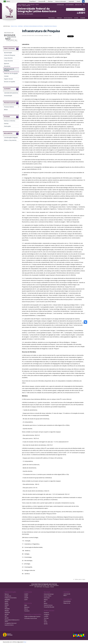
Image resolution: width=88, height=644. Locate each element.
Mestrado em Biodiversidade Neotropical (33, 26)
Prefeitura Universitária (11, 598)
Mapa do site (78, 5)
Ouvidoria (27, 611)
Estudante (83, 18)
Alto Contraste (70, 5)
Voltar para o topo (80, 579)
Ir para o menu (31, 5)
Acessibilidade (67, 601)
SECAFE (7, 618)
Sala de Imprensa (68, 18)
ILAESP (26, 596)
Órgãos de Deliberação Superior (32, 617)
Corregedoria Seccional (11, 623)
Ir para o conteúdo (22, 5)
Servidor (76, 18)
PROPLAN (7, 613)
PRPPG (6, 601)
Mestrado (20, 26)
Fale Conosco (52, 18)
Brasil (8, 1)
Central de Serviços (49, 594)
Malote (46, 600)
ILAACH (26, 594)
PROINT (7, 605)
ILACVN (26, 598)
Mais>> (65, 595)
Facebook (80, 13)
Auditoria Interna (9, 625)
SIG (45, 601)
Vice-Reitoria (8, 596)
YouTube (78, 13)
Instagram (84, 13)
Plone (25, 642)
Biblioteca (27, 607)
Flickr (82, 13)
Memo (46, 603)
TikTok (46, 622)
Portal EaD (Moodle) (49, 607)
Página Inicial (14, 26)
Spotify (46, 624)
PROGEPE (7, 609)
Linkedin (46, 616)
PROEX (6, 603)
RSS (84, 5)
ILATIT (26, 600)
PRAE (6, 607)
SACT (6, 616)
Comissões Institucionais (31, 618)
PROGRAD (7, 600)
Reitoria (7, 594)
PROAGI (7, 611)
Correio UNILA (48, 596)
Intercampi (47, 598)
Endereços (59, 18)
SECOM (7, 614)
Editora (26, 609)
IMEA (26, 605)
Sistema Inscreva (48, 605)
